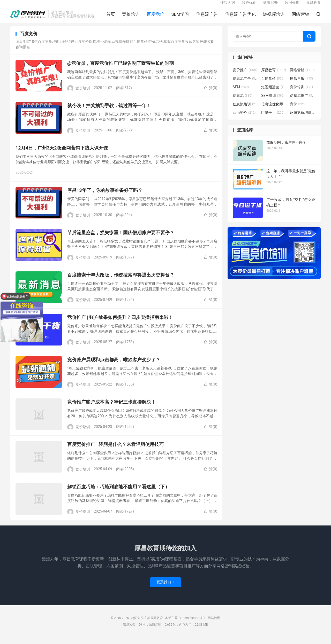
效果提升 (270, 7)
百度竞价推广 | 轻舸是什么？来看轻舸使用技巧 (115, 451)
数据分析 (292, 7)
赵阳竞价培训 (303, 119)
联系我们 (165, 589)
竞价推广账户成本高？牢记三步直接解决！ (111, 409)
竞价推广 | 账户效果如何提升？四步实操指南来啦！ (120, 324)
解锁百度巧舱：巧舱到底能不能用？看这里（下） (118, 493)
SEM (241, 94)
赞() (210, 95)
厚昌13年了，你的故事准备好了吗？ (105, 197)
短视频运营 (274, 94)
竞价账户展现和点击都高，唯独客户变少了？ (114, 366)
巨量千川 (273, 119)
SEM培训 (273, 102)
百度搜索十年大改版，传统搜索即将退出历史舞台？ (121, 282)
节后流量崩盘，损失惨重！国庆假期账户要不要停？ (121, 239)
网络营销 (300, 18)
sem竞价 (244, 119)
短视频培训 (274, 18)
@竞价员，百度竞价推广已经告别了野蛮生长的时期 (121, 70)
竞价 (298, 111)
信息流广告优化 (240, 18)
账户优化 (249, 7)
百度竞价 (155, 18)
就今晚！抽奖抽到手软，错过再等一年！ (109, 112)
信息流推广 (303, 102)
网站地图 (214, 625)
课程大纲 (228, 7)
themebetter (190, 625)
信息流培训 (246, 111)
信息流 (243, 102)
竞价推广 (245, 77)
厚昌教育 (313, 7)
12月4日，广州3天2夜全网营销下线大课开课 (62, 155)
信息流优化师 (274, 111)
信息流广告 (207, 18)
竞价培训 (131, 18)
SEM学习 (180, 18)
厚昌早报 (302, 85)
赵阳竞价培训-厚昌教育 (28, 18)
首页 (111, 18)
